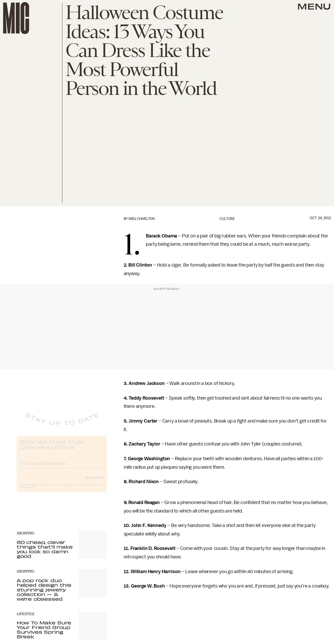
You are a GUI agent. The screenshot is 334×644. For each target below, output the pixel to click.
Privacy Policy (27, 492)
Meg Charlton (142, 219)
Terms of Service (89, 489)
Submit (94, 481)
